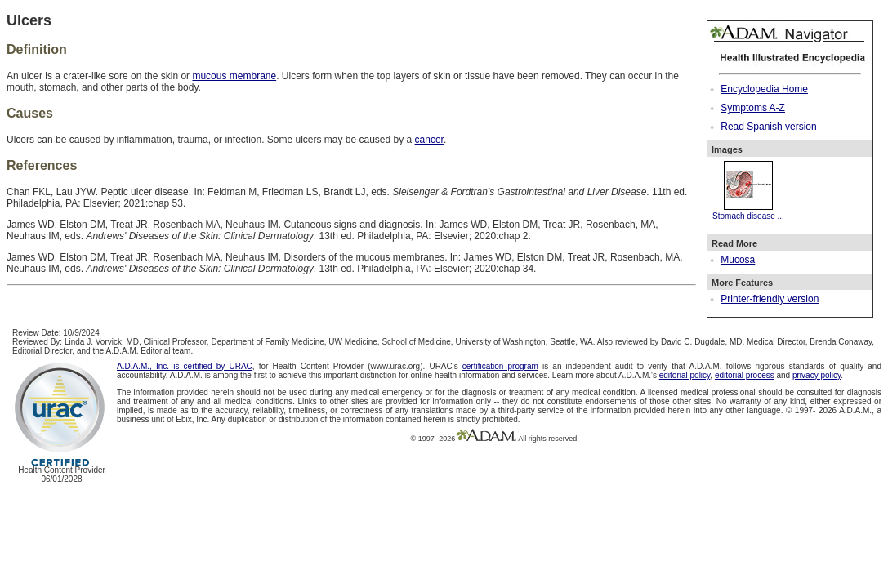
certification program (500, 366)
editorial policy (685, 375)
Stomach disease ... (748, 212)
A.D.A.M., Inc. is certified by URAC (185, 366)
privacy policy (817, 375)
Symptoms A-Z (753, 108)
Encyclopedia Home (764, 89)
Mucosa (738, 260)
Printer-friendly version (770, 299)
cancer (429, 140)
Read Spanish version (768, 127)
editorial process (745, 375)
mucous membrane (234, 76)
